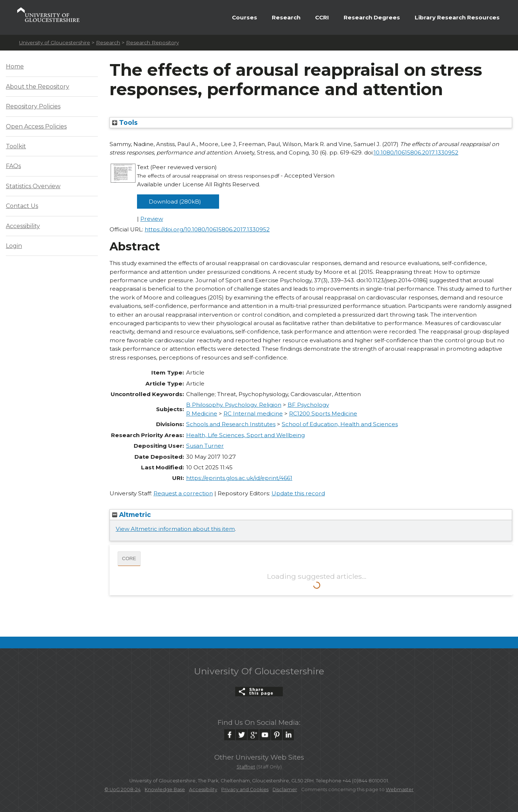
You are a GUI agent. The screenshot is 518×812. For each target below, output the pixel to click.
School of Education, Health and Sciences (340, 424)
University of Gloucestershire (55, 42)
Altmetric (132, 515)
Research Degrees (372, 17)
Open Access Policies (36, 126)
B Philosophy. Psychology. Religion (234, 405)
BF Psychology (308, 405)
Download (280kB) (175, 202)
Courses (245, 17)
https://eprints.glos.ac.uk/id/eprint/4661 (239, 478)
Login (14, 246)
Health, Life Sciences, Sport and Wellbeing (245, 435)
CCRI (322, 17)
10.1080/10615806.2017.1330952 (416, 152)
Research (286, 17)
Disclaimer (285, 789)
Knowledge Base (165, 789)
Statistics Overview (33, 186)
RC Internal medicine (253, 414)
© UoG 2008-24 (123, 789)
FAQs (13, 166)
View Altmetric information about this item (175, 529)
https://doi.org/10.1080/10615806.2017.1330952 (207, 229)
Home (15, 66)
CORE (129, 558)
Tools (125, 122)
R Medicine (202, 414)
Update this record (298, 493)
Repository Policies (33, 106)
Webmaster (400, 789)
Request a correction (183, 493)
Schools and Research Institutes (231, 424)
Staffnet (246, 767)
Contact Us (22, 206)
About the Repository (38, 87)
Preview (152, 219)
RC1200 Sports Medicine (323, 414)
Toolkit (16, 146)
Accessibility (23, 226)
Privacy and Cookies (245, 789)
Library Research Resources (457, 17)
